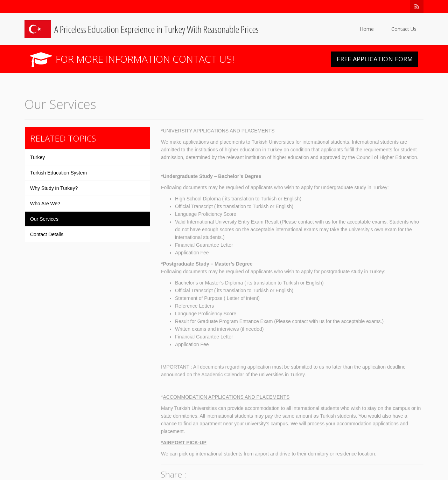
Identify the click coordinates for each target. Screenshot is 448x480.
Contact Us (404, 29)
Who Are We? (45, 204)
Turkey (37, 157)
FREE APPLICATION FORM (375, 59)
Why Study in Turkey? (54, 188)
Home (367, 29)
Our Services (44, 219)
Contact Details (47, 234)
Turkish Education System (58, 173)
